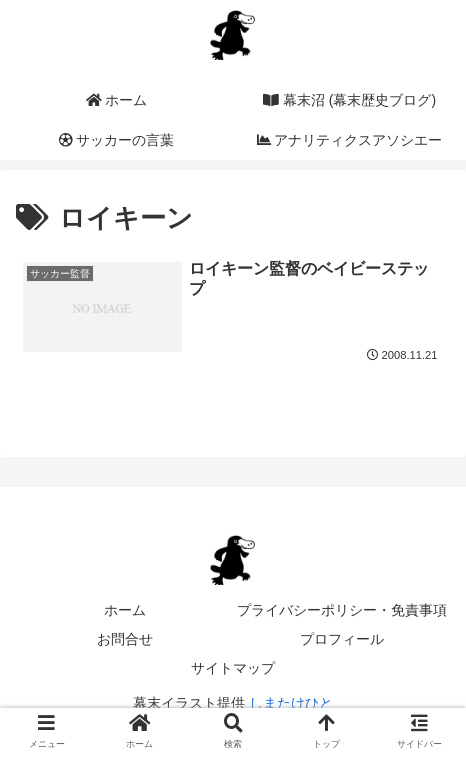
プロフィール (342, 639)
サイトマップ (233, 668)
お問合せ (125, 639)
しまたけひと (291, 703)
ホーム (125, 610)
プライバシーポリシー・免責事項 (342, 610)
